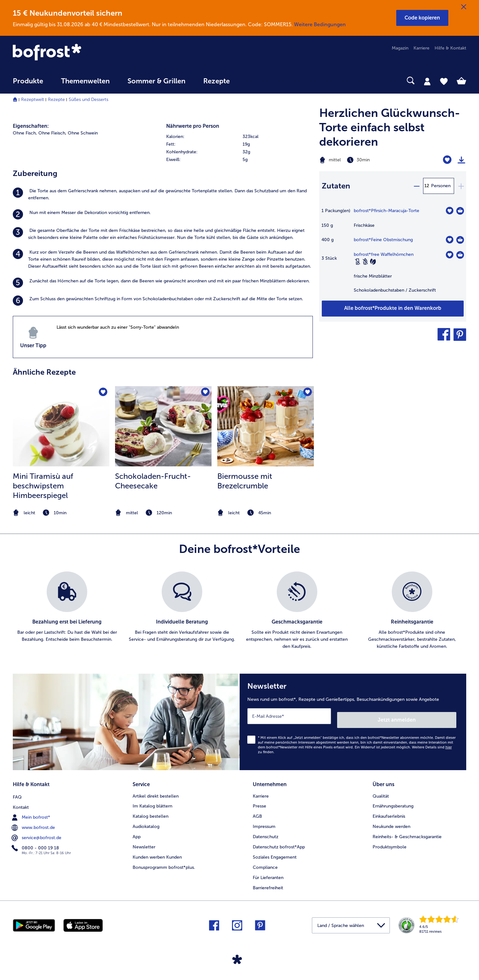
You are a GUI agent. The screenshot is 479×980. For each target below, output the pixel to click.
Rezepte (56, 100)
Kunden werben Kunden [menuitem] (157, 851)
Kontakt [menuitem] (21, 800)
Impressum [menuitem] (264, 821)
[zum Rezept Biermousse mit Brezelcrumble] (266, 426)
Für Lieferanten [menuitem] (268, 872)
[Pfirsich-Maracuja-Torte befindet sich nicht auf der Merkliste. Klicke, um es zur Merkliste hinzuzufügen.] (449, 211)
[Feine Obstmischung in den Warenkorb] (460, 240)
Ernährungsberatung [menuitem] (393, 800)
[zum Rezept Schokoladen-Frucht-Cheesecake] (163, 426)
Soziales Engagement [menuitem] (275, 851)
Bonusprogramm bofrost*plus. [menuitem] (164, 862)
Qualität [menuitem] (381, 790)
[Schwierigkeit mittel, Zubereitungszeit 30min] (367, 160)
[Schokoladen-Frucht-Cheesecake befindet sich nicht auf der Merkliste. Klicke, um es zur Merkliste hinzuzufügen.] (205, 393)
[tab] (427, 81)
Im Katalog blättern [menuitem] (152, 800)
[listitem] (163, 195)
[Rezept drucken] (461, 160)
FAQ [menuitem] (17, 790)
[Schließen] (464, 7)
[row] (240, 137)
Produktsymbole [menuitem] (390, 841)
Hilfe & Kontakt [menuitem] (450, 48)
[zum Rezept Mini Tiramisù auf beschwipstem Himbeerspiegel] (61, 426)
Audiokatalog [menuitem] (146, 821)
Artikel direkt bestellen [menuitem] (156, 790)
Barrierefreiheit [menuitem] (268, 882)
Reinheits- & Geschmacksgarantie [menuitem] (407, 831)
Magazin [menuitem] (400, 48)
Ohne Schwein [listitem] (83, 133)
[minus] (416, 186)
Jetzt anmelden (429, 716)
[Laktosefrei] (358, 262)
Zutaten (336, 186)
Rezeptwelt (33, 100)
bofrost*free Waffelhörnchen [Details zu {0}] (384, 254)
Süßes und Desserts (89, 100)
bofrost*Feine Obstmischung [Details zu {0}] (383, 240)
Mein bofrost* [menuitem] (31, 810)
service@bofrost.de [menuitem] (37, 831)
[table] (393, 254)
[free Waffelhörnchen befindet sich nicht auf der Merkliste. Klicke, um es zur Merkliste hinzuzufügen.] (449, 255)
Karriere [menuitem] (421, 48)
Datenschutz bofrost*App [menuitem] (279, 841)
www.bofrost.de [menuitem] (34, 821)
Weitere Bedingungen (320, 24)
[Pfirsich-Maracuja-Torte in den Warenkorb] (460, 211)
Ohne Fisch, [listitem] (25, 133)
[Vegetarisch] (373, 262)
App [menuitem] (137, 831)
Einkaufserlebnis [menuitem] (389, 811)
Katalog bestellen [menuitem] (151, 811)
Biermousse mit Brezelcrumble (245, 481)
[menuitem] (28, 84)
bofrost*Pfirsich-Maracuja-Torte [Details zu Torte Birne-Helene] (386, 211)
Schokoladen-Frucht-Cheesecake (153, 481)
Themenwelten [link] (85, 81)
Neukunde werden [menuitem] (391, 821)
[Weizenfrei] (365, 262)
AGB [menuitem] (257, 811)
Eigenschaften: (31, 126)
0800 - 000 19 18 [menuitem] (36, 841)
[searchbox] (252, 81)
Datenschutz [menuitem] (266, 831)
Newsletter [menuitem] (144, 841)
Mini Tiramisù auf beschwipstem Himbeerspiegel (43, 486)
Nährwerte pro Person (193, 126)
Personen (441, 186)
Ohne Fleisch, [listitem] (52, 133)
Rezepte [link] (216, 81)
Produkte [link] (28, 81)
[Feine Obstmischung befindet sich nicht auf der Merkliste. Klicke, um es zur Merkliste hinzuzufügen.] (449, 240)
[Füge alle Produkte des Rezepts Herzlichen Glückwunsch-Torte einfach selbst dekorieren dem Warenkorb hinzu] (393, 309)
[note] (61, 513)
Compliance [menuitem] (265, 862)
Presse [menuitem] (259, 800)
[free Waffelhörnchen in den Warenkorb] (460, 255)
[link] (81, 53)
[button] (422, 18)
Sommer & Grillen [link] (156, 81)
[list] (239, 611)
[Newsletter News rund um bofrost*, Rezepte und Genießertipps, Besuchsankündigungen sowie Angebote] (353, 720)
